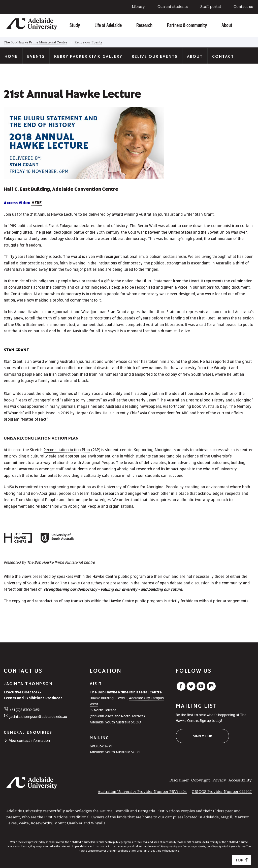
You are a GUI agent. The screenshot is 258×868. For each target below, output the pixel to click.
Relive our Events (88, 42)
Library (138, 7)
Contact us (243, 7)
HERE (37, 203)
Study (75, 25)
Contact (223, 56)
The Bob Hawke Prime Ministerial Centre (36, 42)
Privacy (219, 780)
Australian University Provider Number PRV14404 (142, 792)
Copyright (201, 780)
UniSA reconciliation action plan (41, 438)
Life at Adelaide (108, 25)
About (227, 25)
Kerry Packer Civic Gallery (88, 56)
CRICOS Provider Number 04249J (222, 792)
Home (11, 56)
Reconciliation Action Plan (67, 450)
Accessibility (240, 780)
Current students (173, 7)
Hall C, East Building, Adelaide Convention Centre (61, 189)
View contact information (29, 741)
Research (144, 25)
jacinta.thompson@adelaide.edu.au (38, 717)
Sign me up (202, 736)
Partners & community (187, 25)
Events (36, 56)
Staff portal (211, 7)
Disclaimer (179, 780)
